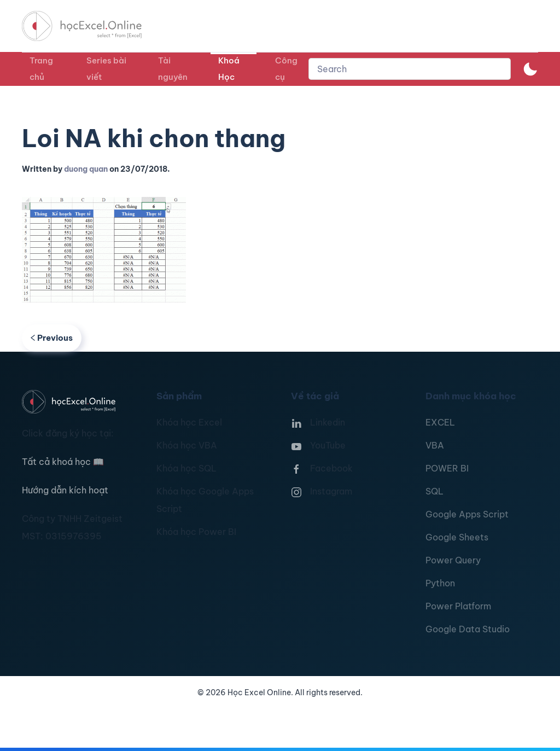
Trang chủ (41, 69)
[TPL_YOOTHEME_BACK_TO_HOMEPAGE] (92, 26)
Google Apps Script (467, 514)
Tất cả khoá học (63, 462)
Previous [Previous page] (52, 338)
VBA (435, 445)
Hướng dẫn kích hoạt (65, 490)
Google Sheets (457, 537)
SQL (434, 491)
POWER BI (447, 468)
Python (440, 583)
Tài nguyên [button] (173, 69)
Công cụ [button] (286, 69)
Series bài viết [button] (106, 69)
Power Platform (458, 606)
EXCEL (440, 422)
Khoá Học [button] (229, 69)
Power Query (453, 560)
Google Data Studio (468, 629)
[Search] (410, 69)
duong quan (86, 169)
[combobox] (410, 69)
